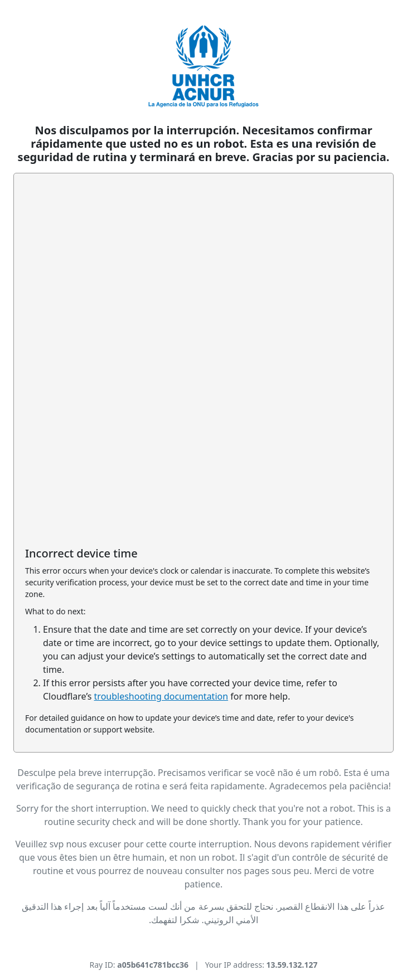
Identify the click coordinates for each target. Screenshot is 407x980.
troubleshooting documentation (161, 696)
